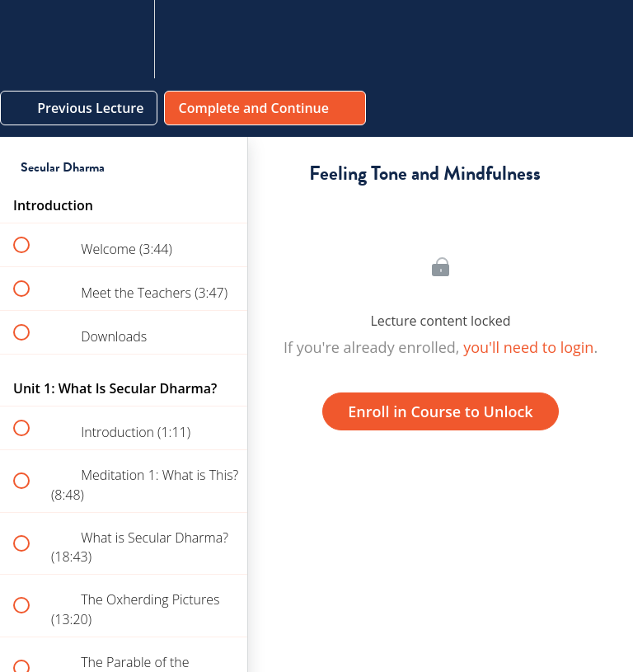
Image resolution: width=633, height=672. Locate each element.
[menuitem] (124, 39)
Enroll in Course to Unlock (440, 411)
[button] (30, 39)
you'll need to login (528, 347)
